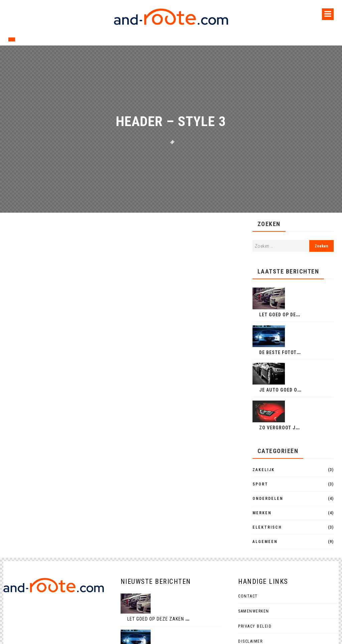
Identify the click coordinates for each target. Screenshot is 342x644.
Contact (248, 596)
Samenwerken (254, 611)
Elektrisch (267, 527)
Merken (262, 513)
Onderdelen (268, 499)
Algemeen (265, 542)
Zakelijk (264, 470)
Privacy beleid (255, 626)
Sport (260, 484)
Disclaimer (250, 641)
